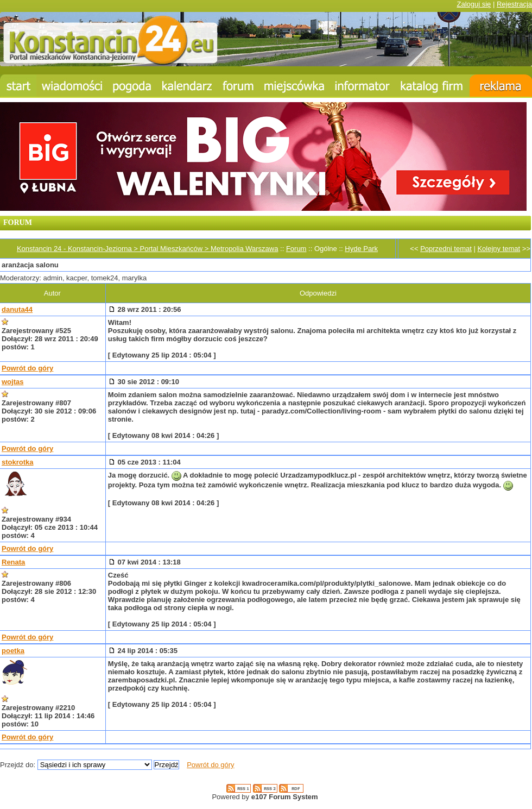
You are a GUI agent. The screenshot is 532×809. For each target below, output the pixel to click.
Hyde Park (361, 249)
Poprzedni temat (446, 249)
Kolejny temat (499, 249)
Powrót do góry (27, 368)
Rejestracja (514, 4)
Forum (296, 249)
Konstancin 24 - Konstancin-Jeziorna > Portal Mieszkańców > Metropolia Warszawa (147, 249)
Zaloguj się (474, 4)
